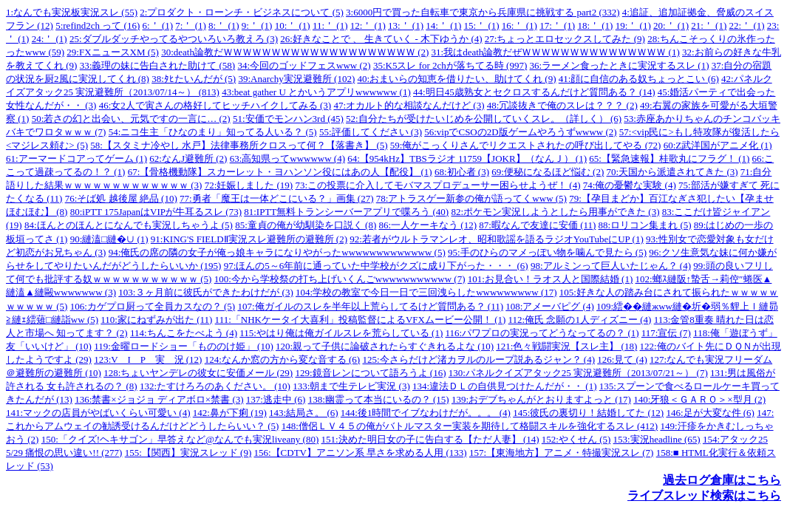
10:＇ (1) (293, 25)
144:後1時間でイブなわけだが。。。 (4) (426, 413)
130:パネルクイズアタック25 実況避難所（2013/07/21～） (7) (578, 373)
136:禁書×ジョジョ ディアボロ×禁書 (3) (159, 399)
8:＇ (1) (224, 25)
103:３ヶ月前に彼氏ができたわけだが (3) (206, 292)
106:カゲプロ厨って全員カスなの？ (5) (153, 306)
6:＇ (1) (158, 25)
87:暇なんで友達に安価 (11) (537, 225)
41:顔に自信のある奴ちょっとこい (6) (639, 79)
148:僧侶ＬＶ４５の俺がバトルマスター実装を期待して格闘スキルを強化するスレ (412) (470, 426)
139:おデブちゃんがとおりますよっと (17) (541, 399)
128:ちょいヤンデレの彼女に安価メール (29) (198, 373)
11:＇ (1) (330, 25)
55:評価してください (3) (371, 132)
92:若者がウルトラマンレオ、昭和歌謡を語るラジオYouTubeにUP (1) (497, 239)
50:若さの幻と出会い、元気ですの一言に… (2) (131, 119)
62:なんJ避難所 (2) (188, 158)
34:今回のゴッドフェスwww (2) (304, 65)
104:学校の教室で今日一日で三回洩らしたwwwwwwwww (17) (426, 292)
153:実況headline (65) (657, 439)
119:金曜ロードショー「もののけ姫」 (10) (184, 346)
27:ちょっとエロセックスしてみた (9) (565, 39)
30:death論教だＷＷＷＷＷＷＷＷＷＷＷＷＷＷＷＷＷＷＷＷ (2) (295, 52)
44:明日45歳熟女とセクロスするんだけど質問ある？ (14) (534, 92)
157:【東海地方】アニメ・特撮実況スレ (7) (562, 453)
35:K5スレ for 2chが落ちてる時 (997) (450, 65)
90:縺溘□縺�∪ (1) (109, 239)
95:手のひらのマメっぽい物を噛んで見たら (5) (547, 252)
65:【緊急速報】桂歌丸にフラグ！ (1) (669, 158)
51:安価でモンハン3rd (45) (288, 119)
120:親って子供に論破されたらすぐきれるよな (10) (385, 346)
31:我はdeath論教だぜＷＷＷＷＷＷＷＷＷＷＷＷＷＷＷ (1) (556, 52)
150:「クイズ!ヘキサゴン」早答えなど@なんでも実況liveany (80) (180, 439)
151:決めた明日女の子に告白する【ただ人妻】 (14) (430, 439)
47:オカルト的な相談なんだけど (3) (409, 105)
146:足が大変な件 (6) (710, 413)
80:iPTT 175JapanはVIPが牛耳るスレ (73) (156, 212)
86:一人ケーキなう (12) (427, 225)
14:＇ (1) (443, 25)
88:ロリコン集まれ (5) (645, 225)
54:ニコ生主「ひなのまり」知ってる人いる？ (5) (213, 132)
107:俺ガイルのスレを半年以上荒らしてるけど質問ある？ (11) (370, 306)
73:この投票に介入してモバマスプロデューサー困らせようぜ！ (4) (437, 185)
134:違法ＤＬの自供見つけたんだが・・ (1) (505, 386)
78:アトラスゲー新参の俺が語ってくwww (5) (471, 198)
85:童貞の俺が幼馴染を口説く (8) (306, 225)
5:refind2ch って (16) (98, 25)
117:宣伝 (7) (666, 333)
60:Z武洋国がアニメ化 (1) (718, 145)
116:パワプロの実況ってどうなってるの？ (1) (542, 333)
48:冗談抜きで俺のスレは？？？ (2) (562, 105)
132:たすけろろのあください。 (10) (215, 386)
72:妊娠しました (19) (249, 185)
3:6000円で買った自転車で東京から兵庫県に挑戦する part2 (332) (483, 12)
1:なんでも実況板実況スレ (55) (72, 12)
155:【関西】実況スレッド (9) (188, 453)
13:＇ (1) (406, 25)
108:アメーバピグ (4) (550, 306)
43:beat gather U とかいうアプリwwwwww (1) (316, 92)
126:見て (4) (622, 359)
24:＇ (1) (50, 39)
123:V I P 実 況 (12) (148, 359)
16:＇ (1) (519, 25)
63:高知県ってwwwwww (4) (287, 158)
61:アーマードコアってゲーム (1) (76, 158)
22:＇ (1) (747, 25)
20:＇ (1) (671, 25)
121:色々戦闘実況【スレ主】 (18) (566, 346)
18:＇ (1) (595, 25)
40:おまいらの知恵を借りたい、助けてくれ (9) (456, 79)
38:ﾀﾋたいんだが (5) (194, 79)
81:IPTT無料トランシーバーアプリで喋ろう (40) (346, 212)
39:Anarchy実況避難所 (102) (296, 79)
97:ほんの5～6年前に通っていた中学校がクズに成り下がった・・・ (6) (376, 266)
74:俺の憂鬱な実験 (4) (630, 185)
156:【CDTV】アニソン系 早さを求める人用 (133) (360, 453)
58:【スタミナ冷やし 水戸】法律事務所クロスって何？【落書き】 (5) (239, 145)
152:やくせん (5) (576, 439)
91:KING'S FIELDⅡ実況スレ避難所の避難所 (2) (249, 239)
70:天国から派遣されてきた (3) (672, 172)
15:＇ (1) (482, 25)
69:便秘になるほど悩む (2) (548, 172)
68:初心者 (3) (462, 172)
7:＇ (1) (191, 25)
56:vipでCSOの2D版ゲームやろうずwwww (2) (520, 132)
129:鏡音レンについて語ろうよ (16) (370, 373)
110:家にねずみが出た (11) (156, 320)
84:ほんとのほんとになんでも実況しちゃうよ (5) (129, 225)
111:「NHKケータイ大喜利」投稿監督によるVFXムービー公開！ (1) (361, 320)
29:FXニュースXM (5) (113, 52)
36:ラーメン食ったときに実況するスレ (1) (619, 65)
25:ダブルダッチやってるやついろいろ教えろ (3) (174, 39)
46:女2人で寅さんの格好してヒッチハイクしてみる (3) (215, 105)
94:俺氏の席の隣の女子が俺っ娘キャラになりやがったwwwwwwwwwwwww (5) (277, 252)
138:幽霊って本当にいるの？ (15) (379, 399)
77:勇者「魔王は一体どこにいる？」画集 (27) (277, 198)
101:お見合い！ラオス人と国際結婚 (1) (551, 279)
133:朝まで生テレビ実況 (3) (351, 386)
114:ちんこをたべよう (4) (184, 333)
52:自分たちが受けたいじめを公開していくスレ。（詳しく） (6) (484, 119)
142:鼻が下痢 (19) (230, 413)
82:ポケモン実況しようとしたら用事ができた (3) (555, 212)
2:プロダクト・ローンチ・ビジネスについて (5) (242, 12)
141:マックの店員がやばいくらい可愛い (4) (98, 413)
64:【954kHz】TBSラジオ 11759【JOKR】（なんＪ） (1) (467, 158)
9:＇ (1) (257, 25)
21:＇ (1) (709, 25)
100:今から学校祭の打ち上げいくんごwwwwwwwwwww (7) (340, 279)
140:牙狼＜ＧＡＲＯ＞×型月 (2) (699, 399)
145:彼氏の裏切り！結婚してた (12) (588, 413)
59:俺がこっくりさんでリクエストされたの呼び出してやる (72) (526, 145)
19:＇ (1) (633, 25)
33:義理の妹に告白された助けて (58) (158, 65)
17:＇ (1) (557, 25)
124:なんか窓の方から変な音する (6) (283, 359)
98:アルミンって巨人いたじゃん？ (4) (611, 266)
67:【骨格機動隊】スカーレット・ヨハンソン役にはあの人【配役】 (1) (280, 172)
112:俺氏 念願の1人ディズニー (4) (580, 320)
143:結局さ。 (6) (304, 413)
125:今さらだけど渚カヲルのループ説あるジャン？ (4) (478, 359)
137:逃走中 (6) (276, 399)
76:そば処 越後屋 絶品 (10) (121, 198)
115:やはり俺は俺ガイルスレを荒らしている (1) (341, 333)
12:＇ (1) (368, 25)
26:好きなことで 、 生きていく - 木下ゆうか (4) (381, 39)
